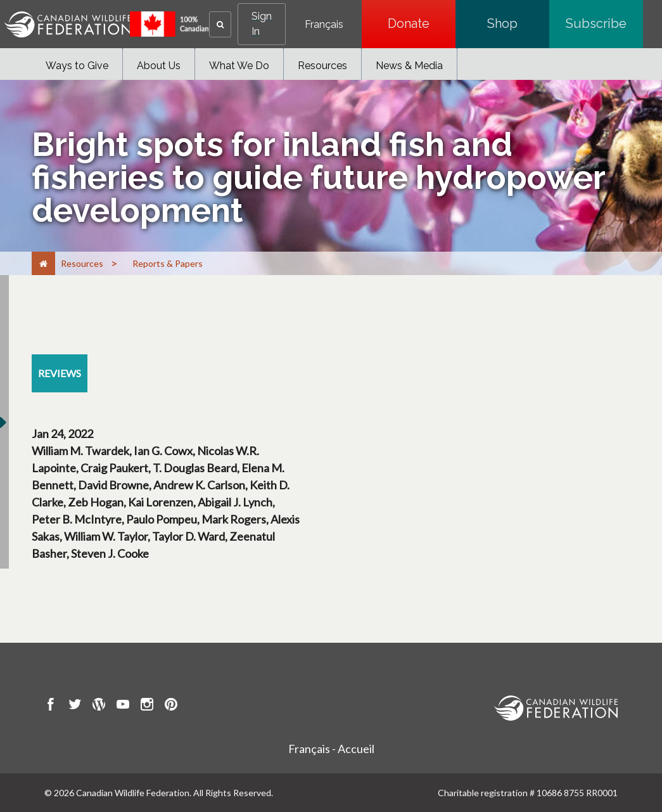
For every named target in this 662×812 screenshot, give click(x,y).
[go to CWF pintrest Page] (171, 706)
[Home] (43, 263)
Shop (518, 23)
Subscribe (604, 23)
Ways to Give (77, 66)
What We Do (239, 66)
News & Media (409, 66)
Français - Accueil (331, 749)
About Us (159, 66)
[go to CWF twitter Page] (75, 706)
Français (324, 25)
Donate (422, 23)
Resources (322, 66)
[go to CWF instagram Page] (147, 706)
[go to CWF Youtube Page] (123, 706)
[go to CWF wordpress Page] (99, 706)
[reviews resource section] (60, 373)
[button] (220, 24)
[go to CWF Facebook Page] (51, 706)
